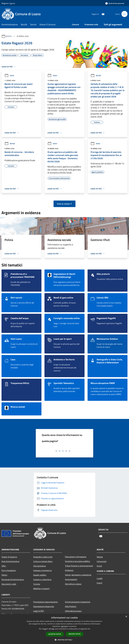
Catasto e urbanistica (42, 579)
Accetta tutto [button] (55, 634)
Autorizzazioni (71, 579)
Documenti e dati (9, 584)
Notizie (96, 76)
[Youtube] (102, 14)
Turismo (37, 584)
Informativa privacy (73, 611)
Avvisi (9, 36)
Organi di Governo (9, 557)
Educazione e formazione (76, 557)
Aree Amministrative (10, 561)
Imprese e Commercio (42, 570)
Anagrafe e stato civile (43, 557)
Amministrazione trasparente (78, 602)
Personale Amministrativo (13, 579)
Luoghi (100, 578)
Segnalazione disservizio (44, 606)
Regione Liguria (8, 3)
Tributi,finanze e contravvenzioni (79, 566)
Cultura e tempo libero (43, 561)
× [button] (126, 617)
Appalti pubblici (40, 575)
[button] (64, 640)
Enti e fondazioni (9, 570)
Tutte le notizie (64, 204)
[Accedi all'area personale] (115, 3)
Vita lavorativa (39, 566)
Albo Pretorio (71, 606)
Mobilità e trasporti (41, 589)
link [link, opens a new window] (89, 629)
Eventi (100, 583)
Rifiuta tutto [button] (75, 634)
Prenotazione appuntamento (45, 602)
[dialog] (64, 629)
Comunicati (102, 561)
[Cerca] (124, 14)
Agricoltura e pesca (73, 584)
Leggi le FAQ (39, 611)
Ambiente (69, 570)
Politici (4, 575)
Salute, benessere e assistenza (78, 575)
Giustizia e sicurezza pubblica (77, 561)
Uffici (4, 566)
